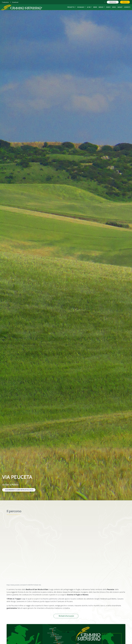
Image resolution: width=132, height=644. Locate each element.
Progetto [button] (71, 7)
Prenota (125, 2)
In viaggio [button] (81, 7)
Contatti (127, 7)
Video (114, 7)
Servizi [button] (101, 7)
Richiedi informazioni (66, 616)
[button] (6, 2)
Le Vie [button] (89, 7)
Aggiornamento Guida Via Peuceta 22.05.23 (19, 490)
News (95, 7)
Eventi (108, 7)
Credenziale (113, 2)
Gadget (120, 7)
